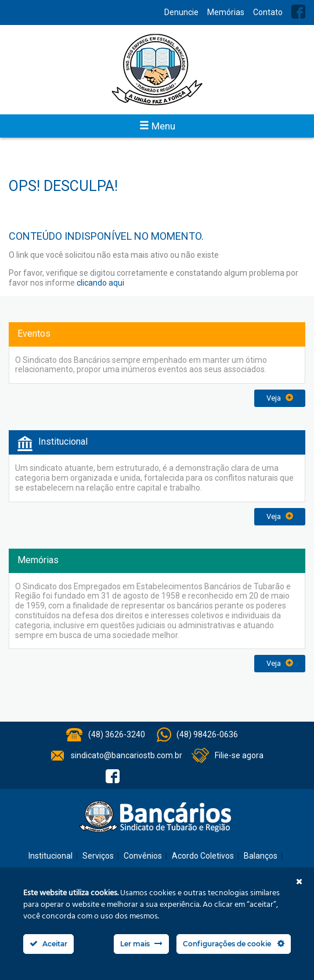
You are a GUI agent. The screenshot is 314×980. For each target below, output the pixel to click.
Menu (157, 126)
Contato (268, 12)
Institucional (50, 856)
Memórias (226, 12)
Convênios (143, 856)
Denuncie (181, 12)
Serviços (98, 856)
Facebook (298, 12)
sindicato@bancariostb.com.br (127, 755)
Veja (280, 398)
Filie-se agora (239, 755)
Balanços (261, 856)
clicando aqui (100, 283)
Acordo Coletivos (203, 856)
